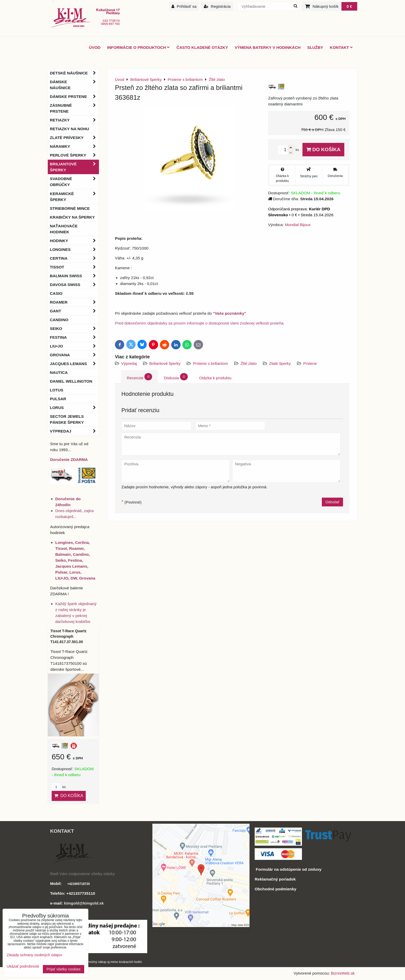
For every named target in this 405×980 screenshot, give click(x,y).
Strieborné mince (70, 208)
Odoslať (332, 502)
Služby (315, 47)
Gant (74, 311)
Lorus (74, 408)
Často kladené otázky (202, 47)
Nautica (59, 372)
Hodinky (74, 241)
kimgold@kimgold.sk (84, 903)
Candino (59, 320)
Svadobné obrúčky (74, 182)
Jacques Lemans (74, 364)
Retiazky (74, 120)
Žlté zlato (248, 363)
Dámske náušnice (74, 85)
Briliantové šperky (165, 363)
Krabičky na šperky (72, 217)
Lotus (57, 390)
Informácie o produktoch (139, 47)
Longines (74, 249)
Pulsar (58, 399)
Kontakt (341, 47)
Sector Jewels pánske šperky (67, 419)
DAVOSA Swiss (74, 285)
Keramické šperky (74, 197)
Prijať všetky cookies (64, 969)
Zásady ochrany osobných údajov (34, 955)
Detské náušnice (74, 73)
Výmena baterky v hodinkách (268, 47)
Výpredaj (129, 363)
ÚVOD (95, 47)
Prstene (310, 363)
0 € (349, 6)
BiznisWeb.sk (343, 973)
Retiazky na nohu (69, 129)
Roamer (74, 302)
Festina (74, 337)
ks (59, 787)
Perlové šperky (74, 155)
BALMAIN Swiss (74, 276)
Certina (74, 258)
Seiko (74, 329)
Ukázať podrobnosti (23, 966)
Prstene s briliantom (211, 363)
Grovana (74, 355)
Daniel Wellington (71, 381)
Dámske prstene (74, 97)
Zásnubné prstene (74, 108)
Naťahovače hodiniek (64, 229)
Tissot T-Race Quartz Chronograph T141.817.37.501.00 (68, 636)
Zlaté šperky (280, 363)
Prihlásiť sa (184, 6)
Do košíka (323, 149)
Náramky (74, 146)
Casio (56, 293)
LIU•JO (74, 346)
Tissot (74, 267)
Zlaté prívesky (74, 138)
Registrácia (217, 6)
